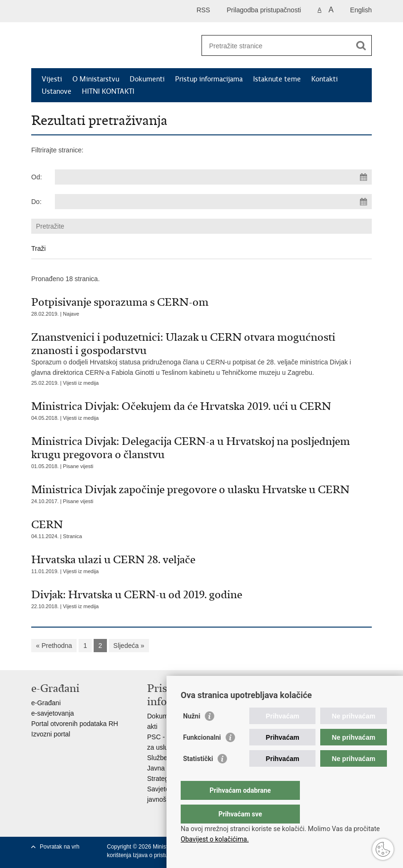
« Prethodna (54, 646)
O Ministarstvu (96, 79)
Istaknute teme (277, 79)
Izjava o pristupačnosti (161, 855)
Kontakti (324, 79)
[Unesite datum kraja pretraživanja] (213, 202)
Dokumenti (147, 79)
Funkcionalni (202, 756)
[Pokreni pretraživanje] (361, 45)
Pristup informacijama (209, 79)
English (361, 10)
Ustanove (57, 91)
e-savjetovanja (53, 713)
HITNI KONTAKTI (108, 91)
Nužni (192, 735)
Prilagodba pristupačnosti (264, 10)
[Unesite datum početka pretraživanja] (213, 177)
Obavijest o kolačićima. (215, 839)
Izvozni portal (51, 734)
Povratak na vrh (60, 847)
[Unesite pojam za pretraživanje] (276, 46)
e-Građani (46, 703)
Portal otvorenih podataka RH (75, 724)
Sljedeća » (129, 646)
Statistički (198, 778)
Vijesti (52, 79)
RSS (203, 10)
